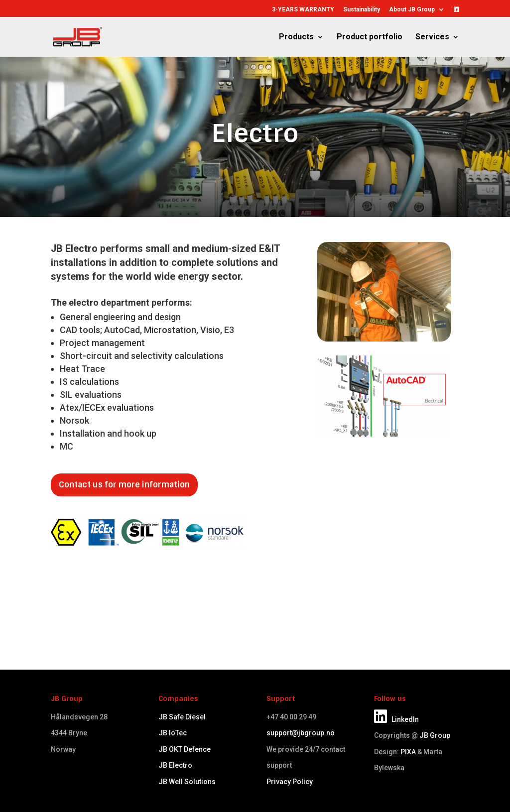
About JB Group (412, 10)
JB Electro (175, 765)
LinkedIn (396, 719)
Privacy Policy (290, 782)
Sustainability (362, 10)
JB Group (435, 735)
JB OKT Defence (185, 749)
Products (296, 37)
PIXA (408, 752)
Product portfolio (370, 37)
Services (432, 37)
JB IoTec (173, 733)
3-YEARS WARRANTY (303, 10)
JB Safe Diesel (182, 717)
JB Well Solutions (187, 782)
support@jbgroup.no (301, 733)
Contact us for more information (124, 485)
